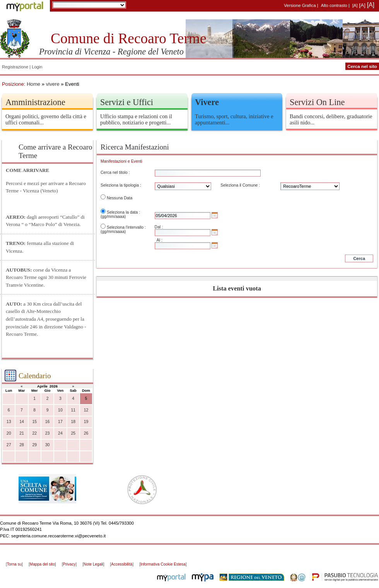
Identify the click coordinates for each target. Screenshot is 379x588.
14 (22, 422)
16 (48, 422)
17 (60, 422)
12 (86, 410)
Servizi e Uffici (127, 102)
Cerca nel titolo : (115, 172)
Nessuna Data (120, 198)
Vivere (207, 102)
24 (60, 433)
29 (34, 445)
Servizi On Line (317, 102)
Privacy (69, 564)
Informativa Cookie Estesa (163, 564)
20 (9, 433)
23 (48, 433)
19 (86, 422)
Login (37, 67)
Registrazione (15, 67)
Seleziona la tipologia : (121, 185)
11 (73, 410)
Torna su (14, 564)
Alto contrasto (334, 5)
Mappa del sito (42, 564)
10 (60, 410)
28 (22, 445)
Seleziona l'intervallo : (126, 227)
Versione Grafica (300, 5)
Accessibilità (122, 564)
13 (9, 422)
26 (86, 433)
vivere (53, 84)
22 (34, 433)
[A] (355, 5)
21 (22, 433)
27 (9, 445)
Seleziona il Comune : (240, 185)
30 (48, 445)
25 (73, 433)
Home (33, 84)
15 (34, 422)
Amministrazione (35, 102)
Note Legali (93, 564)
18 (73, 422)
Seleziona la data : (123, 212)
